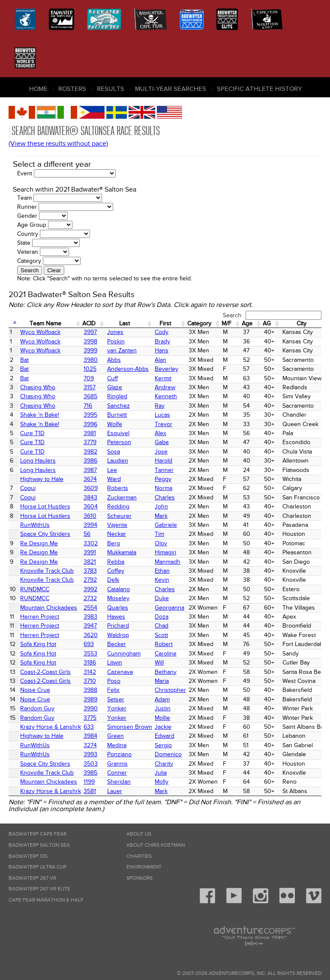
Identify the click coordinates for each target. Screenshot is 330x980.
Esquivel (118, 433)
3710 (90, 681)
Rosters (72, 89)
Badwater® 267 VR (32, 878)
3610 (90, 516)
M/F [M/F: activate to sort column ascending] (226, 323)
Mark (161, 516)
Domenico (168, 754)
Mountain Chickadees (49, 608)
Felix (113, 690)
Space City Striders (45, 534)
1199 (89, 782)
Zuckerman (122, 498)
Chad (162, 626)
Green (115, 736)
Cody (162, 332)
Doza (162, 617)
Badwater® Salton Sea (39, 845)
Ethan (162, 571)
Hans (162, 350)
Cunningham (124, 654)
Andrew (165, 387)
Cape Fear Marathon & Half (46, 900)
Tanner (164, 470)
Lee (112, 470)
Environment (144, 867)
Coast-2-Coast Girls (45, 672)
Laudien (118, 461)
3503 (91, 764)
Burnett (117, 415)
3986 (90, 461)
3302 (91, 543)
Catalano (118, 589)
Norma (163, 488)
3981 (90, 433)
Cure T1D (32, 433)
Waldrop (118, 635)
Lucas (162, 415)
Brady (162, 341)
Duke (162, 598)
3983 (90, 617)
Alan (160, 360)
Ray (160, 406)
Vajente (117, 525)
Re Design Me (39, 543)
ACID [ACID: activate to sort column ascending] (89, 323)
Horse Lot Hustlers (45, 507)
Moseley (118, 598)
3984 (90, 736)
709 (89, 378)
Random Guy (37, 708)
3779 (90, 442)
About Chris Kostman (156, 845)
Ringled (117, 396)
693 (89, 644)
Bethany (166, 672)
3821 (90, 562)
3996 (90, 424)
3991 (90, 552)
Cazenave (120, 672)
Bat (24, 360)
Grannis (117, 764)
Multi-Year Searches (171, 89)
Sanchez (118, 406)
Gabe (162, 442)
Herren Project (40, 617)
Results (111, 89)
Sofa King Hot (38, 644)
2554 (90, 608)
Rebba (116, 562)
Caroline (166, 654)
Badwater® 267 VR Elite (39, 889)
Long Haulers (38, 461)
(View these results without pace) (58, 144)
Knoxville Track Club (47, 571)
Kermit (163, 378)
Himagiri (165, 552)
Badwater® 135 (28, 856)
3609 (91, 488)
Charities (139, 856)
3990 (91, 708)
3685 (90, 396)
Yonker (117, 708)
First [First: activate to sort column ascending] (165, 323)
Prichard (118, 626)
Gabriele (166, 525)
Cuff (112, 378)
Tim (159, 534)
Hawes (116, 617)
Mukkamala (122, 552)
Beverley (166, 369)
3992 (90, 589)
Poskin (116, 341)
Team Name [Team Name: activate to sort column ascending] (45, 323)
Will (159, 663)
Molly (162, 782)
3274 (90, 745)
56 (87, 534)
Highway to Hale (42, 479)
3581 (90, 791)
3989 (90, 699)
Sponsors (139, 878)
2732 (90, 598)
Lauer (115, 791)
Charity (164, 764)
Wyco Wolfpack (40, 332)
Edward (165, 736)
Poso (114, 681)
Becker (117, 644)
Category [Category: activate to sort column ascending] (199, 323)
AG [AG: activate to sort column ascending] (267, 323)
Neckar (117, 534)
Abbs (114, 360)
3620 (91, 635)
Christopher (170, 690)
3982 (90, 452)
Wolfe (115, 424)
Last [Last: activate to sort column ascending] (124, 323)
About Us (139, 834)
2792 (90, 580)
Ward (114, 479)
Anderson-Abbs (128, 369)
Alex (160, 433)
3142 (90, 672)
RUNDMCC (35, 589)
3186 (90, 663)
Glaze (115, 387)
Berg (114, 543)
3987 (90, 470)
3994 (90, 525)
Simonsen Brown (130, 727)
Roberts (118, 488)
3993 (90, 754)
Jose (161, 452)
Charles (165, 498)
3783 (90, 571)
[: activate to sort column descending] (14, 324)
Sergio (163, 745)
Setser (116, 699)
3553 (90, 654)
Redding (118, 507)
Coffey (116, 571)
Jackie (163, 727)
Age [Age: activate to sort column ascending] (247, 323)
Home (38, 89)
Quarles (118, 608)
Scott (161, 635)
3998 (90, 341)
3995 (90, 415)
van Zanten (122, 350)
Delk (113, 580)
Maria (162, 681)
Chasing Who (38, 387)
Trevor (163, 424)
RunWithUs (35, 525)
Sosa (114, 452)
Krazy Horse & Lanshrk (51, 727)
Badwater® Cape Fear (37, 834)
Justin (163, 708)
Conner (117, 773)
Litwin (115, 663)
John (161, 507)
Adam (162, 699)
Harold (163, 461)
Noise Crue (35, 690)
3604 (91, 507)
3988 (90, 690)
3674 (90, 479)
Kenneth (166, 396)
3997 (90, 332)
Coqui (28, 488)
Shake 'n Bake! (40, 415)
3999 (90, 350)
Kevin (162, 580)
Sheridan (119, 782)
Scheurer (119, 516)
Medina (117, 745)
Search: (272, 315)
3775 (90, 718)
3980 (91, 360)
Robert (164, 644)
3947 (90, 626)
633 (89, 727)
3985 (90, 773)
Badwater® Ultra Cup (37, 867)
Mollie (162, 718)
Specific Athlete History (259, 89)
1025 (90, 369)
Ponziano (119, 754)
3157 (90, 387)
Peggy (163, 479)
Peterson (119, 442)
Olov (161, 543)
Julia (161, 773)
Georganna (169, 608)
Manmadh (168, 562)
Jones (115, 332)
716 (88, 406)
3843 (90, 498)
